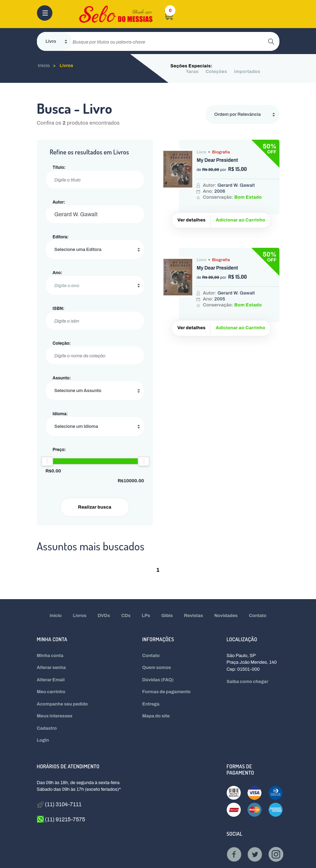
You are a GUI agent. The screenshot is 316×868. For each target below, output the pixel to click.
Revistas (194, 616)
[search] (170, 41)
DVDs (104, 616)
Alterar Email (51, 680)
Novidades (226, 616)
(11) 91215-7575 (61, 819)
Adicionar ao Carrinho (241, 220)
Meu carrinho (51, 692)
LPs (146, 616)
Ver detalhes (191, 220)
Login (43, 740)
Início (56, 616)
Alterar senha (51, 668)
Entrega (151, 704)
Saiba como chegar (247, 682)
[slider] (47, 461)
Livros (67, 66)
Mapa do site (156, 716)
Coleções (216, 72)
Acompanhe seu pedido (63, 704)
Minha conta (50, 656)
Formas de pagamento (167, 692)
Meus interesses (55, 716)
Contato (258, 616)
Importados (247, 72)
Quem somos (157, 668)
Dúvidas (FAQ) (158, 680)
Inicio (44, 66)
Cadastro (47, 728)
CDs (126, 616)
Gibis (167, 616)
